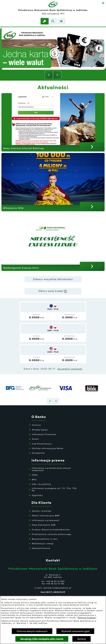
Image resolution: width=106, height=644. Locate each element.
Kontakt (53, 560)
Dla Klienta (41, 503)
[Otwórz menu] (103, 3)
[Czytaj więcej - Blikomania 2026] (53, 182)
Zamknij (81, 639)
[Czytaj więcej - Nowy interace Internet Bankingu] (53, 122)
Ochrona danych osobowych (32, 631)
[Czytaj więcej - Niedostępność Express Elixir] (53, 242)
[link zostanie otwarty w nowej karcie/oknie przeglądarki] (45, 21)
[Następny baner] (56, 401)
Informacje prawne (48, 460)
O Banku (39, 417)
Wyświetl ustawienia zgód (75, 631)
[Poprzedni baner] (50, 401)
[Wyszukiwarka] (53, 21)
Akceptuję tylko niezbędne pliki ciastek (42, 639)
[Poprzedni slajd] (49, 75)
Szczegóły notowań (70, 369)
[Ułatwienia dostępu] (61, 21)
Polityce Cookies (87, 617)
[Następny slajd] (57, 75)
